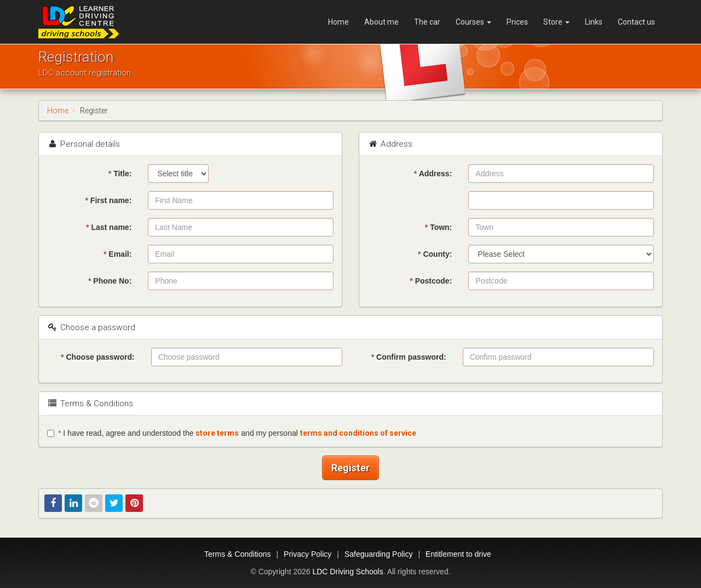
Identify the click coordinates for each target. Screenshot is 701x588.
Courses (473, 22)
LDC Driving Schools (347, 572)
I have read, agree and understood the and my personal (232, 433)
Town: (439, 227)
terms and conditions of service (358, 433)
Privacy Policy (308, 554)
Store (556, 22)
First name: (109, 200)
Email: (117, 254)
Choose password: (98, 357)
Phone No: (110, 281)
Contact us (636, 22)
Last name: (109, 227)
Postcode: (431, 281)
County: (435, 254)
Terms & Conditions (237, 554)
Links (594, 22)
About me (381, 22)
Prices (517, 22)
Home (338, 22)
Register (350, 468)
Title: (120, 174)
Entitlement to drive (458, 554)
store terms (217, 433)
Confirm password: (409, 357)
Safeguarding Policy (379, 554)
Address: (433, 174)
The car (427, 22)
